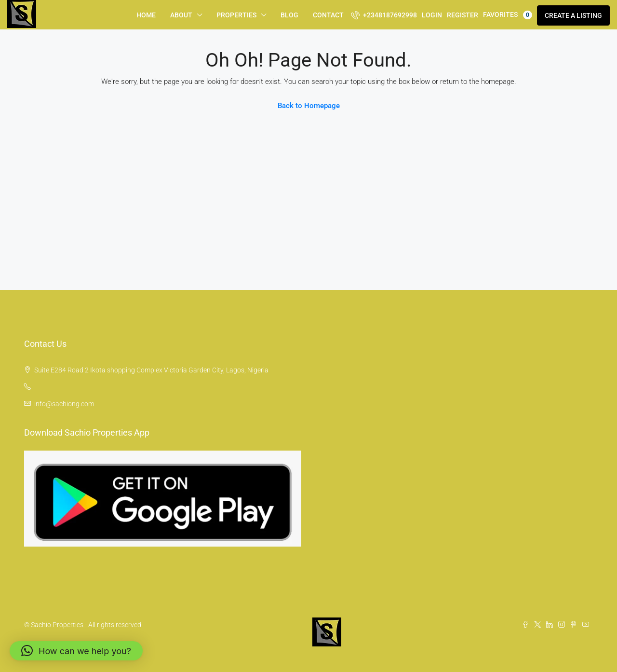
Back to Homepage (309, 106)
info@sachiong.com (64, 404)
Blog (289, 15)
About (181, 15)
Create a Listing (573, 15)
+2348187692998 (384, 15)
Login (432, 15)
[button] (76, 651)
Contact (328, 15)
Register (463, 15)
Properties (236, 15)
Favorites (508, 15)
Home (146, 15)
